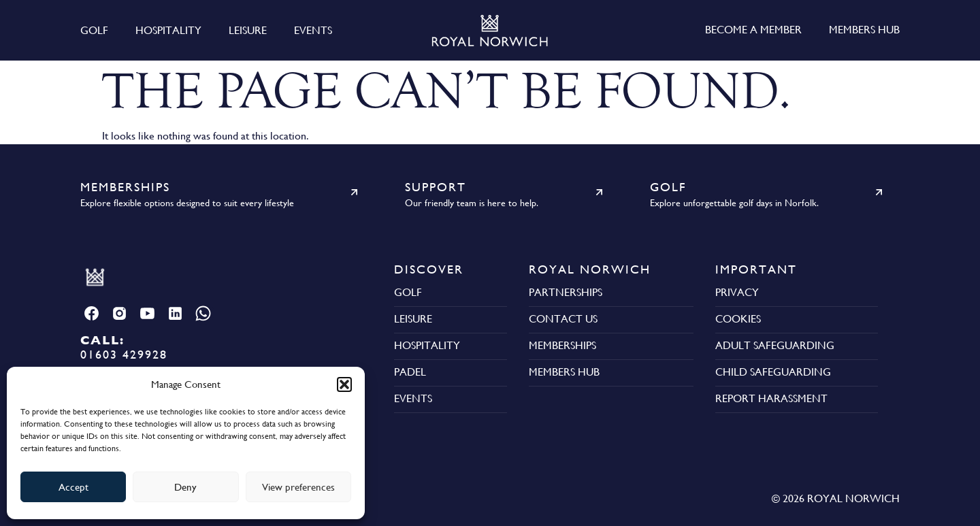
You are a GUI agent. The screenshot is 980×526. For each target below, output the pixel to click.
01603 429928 (124, 347)
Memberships (125, 187)
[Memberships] (354, 192)
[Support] (599, 192)
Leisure (248, 30)
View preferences (298, 487)
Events (313, 30)
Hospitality (168, 30)
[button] (344, 384)
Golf (94, 30)
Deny (185, 487)
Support (436, 187)
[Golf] (879, 192)
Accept (73, 487)
